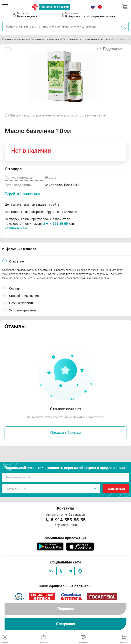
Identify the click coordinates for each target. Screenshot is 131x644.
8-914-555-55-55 (55, 224)
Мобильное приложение (66, 538)
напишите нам (16, 228)
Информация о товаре (19, 249)
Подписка (66, 609)
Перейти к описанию (22, 194)
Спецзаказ (65, 624)
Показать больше (65, 433)
